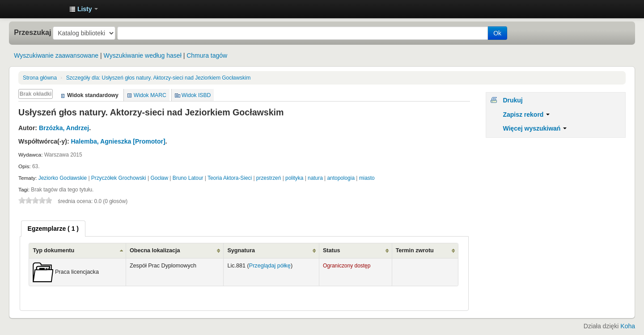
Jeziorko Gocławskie (63, 178)
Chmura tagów (207, 55)
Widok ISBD (196, 95)
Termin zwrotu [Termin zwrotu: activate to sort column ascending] (415, 250)
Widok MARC (150, 95)
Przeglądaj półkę (270, 266)
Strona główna (40, 78)
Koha (628, 326)
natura (315, 178)
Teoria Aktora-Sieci (230, 178)
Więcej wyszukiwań (535, 128)
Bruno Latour (188, 178)
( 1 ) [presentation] (53, 229)
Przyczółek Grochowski (119, 178)
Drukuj (513, 100)
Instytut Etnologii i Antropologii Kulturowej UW (40, 9)
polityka (294, 178)
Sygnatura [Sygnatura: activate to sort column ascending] (241, 250)
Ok (497, 33)
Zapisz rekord (526, 114)
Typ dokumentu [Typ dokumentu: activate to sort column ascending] (53, 250)
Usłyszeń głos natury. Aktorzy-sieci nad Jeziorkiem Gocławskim (159, 78)
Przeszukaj (32, 32)
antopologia (341, 178)
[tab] (53, 229)
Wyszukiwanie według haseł (143, 55)
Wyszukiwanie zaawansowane (56, 55)
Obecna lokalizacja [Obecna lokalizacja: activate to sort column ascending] (155, 250)
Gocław (159, 178)
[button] (84, 9)
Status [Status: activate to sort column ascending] (332, 250)
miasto (367, 178)
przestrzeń (269, 178)
